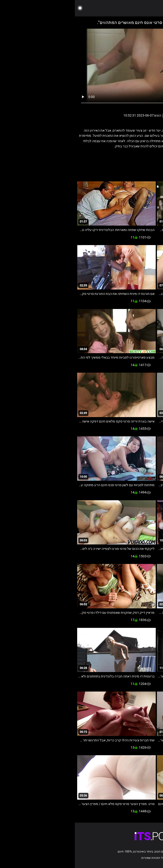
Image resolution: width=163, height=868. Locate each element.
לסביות (125, 156)
